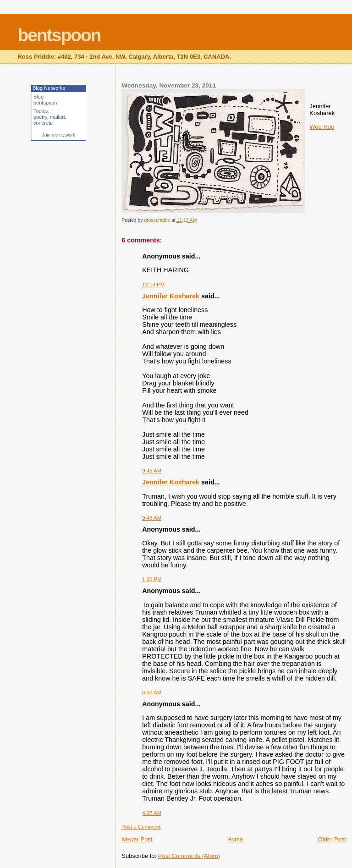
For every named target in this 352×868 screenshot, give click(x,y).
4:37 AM (152, 813)
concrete (43, 123)
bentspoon (59, 35)
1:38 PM (152, 579)
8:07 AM (152, 692)
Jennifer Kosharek (171, 296)
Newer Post (137, 839)
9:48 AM (152, 518)
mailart (58, 117)
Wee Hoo (322, 127)
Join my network (59, 135)
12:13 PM (153, 285)
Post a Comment (141, 827)
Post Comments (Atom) (189, 856)
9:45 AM (152, 471)
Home (235, 839)
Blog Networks (49, 88)
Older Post (332, 839)
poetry (40, 117)
